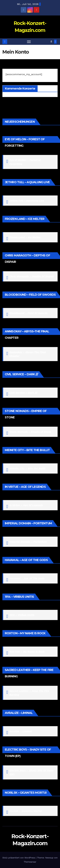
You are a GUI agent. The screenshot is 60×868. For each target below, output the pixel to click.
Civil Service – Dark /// (23, 393)
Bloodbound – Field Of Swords (28, 313)
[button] (51, 42)
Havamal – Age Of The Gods (27, 578)
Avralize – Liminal (21, 731)
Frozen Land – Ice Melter (25, 237)
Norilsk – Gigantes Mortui (26, 811)
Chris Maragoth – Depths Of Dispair (32, 276)
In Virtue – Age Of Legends (26, 505)
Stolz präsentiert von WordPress (19, 858)
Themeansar (30, 862)
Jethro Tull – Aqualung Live (27, 200)
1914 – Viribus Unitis (22, 615)
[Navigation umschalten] (29, 42)
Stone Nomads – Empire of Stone (30, 432)
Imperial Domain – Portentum (28, 542)
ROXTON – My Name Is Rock (27, 652)
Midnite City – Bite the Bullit (27, 468)
